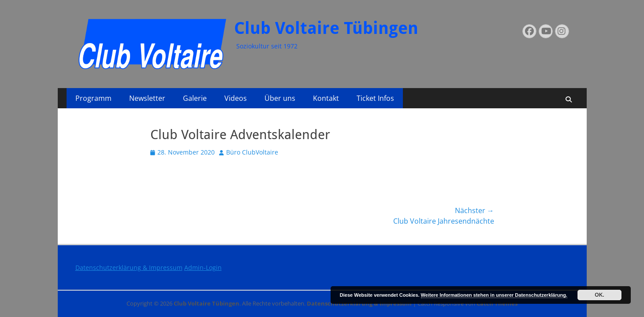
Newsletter (147, 98)
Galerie (195, 98)
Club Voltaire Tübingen (326, 28)
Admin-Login (203, 267)
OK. (599, 295)
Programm (93, 98)
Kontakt (326, 98)
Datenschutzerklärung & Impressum (129, 267)
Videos (236, 98)
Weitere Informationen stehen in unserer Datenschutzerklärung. (494, 295)
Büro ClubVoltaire (252, 152)
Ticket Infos (375, 98)
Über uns (280, 98)
